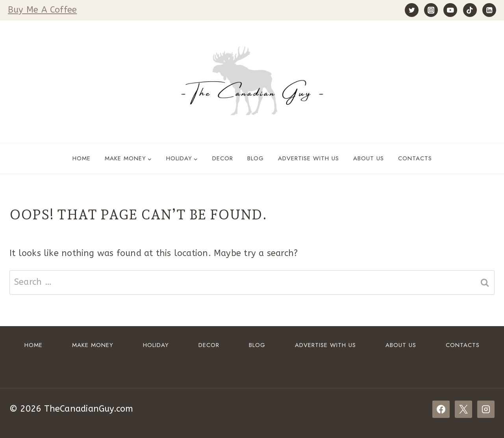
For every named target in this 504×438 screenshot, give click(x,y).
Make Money (93, 345)
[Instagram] (431, 10)
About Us (369, 158)
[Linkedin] (489, 10)
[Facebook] (441, 409)
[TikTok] (470, 10)
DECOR (223, 158)
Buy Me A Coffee (42, 10)
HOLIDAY (156, 345)
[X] (463, 409)
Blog (256, 158)
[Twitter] (412, 10)
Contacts (415, 158)
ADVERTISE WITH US (309, 158)
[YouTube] (450, 10)
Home (82, 158)
